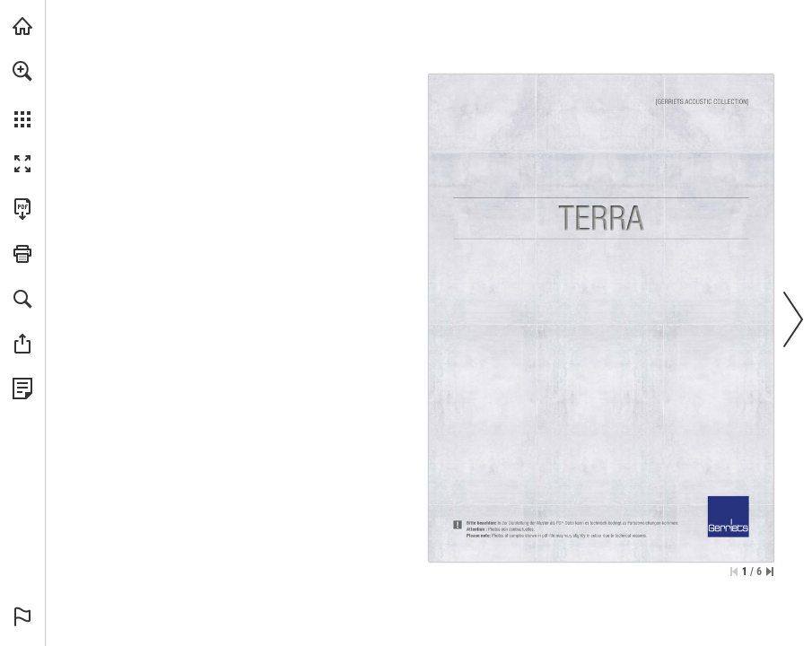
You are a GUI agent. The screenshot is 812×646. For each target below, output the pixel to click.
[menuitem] (22, 94)
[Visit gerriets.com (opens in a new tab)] (22, 26)
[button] (22, 71)
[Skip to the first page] (734, 572)
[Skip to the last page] (770, 572)
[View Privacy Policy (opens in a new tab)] (22, 388)
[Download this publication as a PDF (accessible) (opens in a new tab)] (22, 209)
